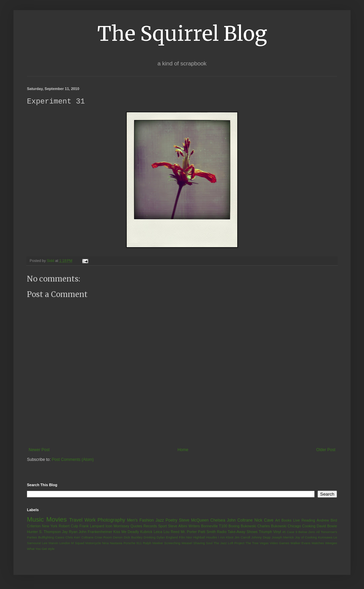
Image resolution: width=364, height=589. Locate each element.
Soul (209, 543)
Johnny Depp (261, 538)
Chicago (294, 526)
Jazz (160, 521)
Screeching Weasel (178, 543)
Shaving (199, 543)
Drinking (149, 538)
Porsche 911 (132, 543)
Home (183, 450)
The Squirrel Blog (182, 34)
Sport (162, 526)
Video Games (279, 543)
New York (50, 526)
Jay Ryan (70, 532)
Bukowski (248, 526)
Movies (56, 520)
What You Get (37, 549)
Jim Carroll (242, 538)
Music (35, 520)
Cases (59, 538)
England (172, 538)
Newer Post (39, 450)
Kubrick (146, 532)
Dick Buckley (133, 538)
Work (90, 520)
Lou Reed (171, 532)
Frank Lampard (92, 526)
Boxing (234, 526)
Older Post (326, 450)
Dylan (161, 538)
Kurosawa (325, 538)
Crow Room (103, 538)
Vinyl (277, 532)
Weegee (331, 543)
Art (277, 521)
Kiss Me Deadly (126, 532)
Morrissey (122, 526)
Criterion (34, 526)
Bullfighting (46, 538)
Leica (158, 532)
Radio (222, 532)
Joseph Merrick (283, 538)
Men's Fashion (140, 521)
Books (286, 521)
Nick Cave (264, 521)
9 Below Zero (305, 532)
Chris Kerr (73, 538)
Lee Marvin (50, 543)
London (65, 543)
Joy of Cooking (306, 538)
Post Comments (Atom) (73, 460)
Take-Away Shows (243, 532)
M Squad (78, 543)
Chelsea (218, 521)
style (51, 549)
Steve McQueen (194, 521)
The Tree (252, 543)
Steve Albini (178, 526)
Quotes (136, 526)
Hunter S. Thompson (44, 532)
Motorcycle (93, 543)
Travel (76, 520)
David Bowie (327, 526)
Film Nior (186, 538)
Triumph (265, 532)
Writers (194, 526)
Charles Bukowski (272, 526)
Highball (199, 538)
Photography (111, 520)
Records (150, 526)
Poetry (171, 521)
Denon (118, 538)
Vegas (264, 543)
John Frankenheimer (95, 532)
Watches (318, 543)
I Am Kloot (226, 538)
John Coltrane (240, 521)
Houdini (211, 538)
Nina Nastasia (112, 543)
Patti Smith (207, 532)
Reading (308, 521)
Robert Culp (68, 526)
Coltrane (87, 538)
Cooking (309, 526)
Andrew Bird (327, 521)
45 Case (288, 532)
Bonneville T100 (214, 526)
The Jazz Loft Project (229, 543)
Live (297, 521)
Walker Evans (300, 543)
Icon (109, 526)
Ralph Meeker (153, 543)
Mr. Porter (189, 532)
